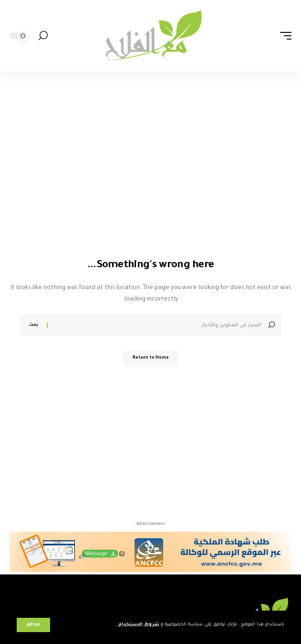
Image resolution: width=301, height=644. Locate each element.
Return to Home (151, 358)
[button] (33, 625)
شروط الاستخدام (138, 625)
